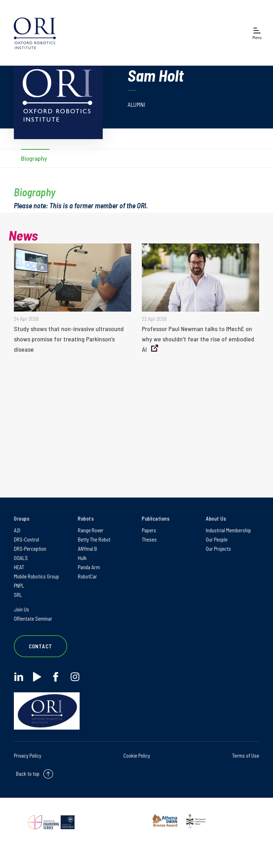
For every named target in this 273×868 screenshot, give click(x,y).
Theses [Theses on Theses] (149, 539)
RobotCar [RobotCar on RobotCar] (87, 576)
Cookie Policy (137, 756)
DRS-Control (26, 539)
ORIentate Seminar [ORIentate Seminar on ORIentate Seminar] (33, 619)
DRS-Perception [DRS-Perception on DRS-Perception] (30, 549)
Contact (41, 646)
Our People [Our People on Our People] (217, 539)
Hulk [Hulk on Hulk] (82, 558)
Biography (34, 158)
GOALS (21, 558)
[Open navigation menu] (257, 33)
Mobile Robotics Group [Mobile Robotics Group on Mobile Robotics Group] (36, 576)
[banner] (35, 33)
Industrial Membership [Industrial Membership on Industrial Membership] (228, 530)
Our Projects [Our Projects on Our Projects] (218, 549)
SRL (18, 595)
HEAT (19, 567)
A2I (17, 530)
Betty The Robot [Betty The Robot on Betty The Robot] (94, 539)
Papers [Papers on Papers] (149, 530)
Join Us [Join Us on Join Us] (22, 609)
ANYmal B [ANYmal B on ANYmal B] (87, 549)
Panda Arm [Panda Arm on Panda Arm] (89, 567)
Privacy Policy (28, 756)
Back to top (28, 774)
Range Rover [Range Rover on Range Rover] (91, 530)
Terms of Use (246, 756)
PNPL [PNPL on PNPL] (19, 586)
